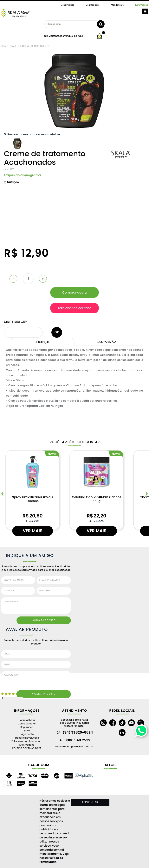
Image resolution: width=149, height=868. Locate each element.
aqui (80, 36)
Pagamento (27, 734)
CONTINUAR (90, 802)
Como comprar (27, 724)
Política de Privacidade (51, 860)
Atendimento (117, 5)
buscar (101, 24)
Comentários (36, 606)
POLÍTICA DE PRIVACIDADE (27, 748)
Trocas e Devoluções (27, 738)
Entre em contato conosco (27, 741)
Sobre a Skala (27, 720)
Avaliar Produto (44, 694)
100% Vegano (142, 5)
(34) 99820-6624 (78, 732)
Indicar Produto (44, 620)
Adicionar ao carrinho (74, 308)
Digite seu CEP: (16, 322)
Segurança (27, 727)
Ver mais (33, 531)
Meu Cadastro (92, 5)
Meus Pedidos (67, 5)
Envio (27, 731)
